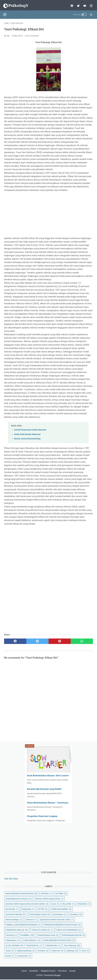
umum (10, 955)
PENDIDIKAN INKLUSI (17, 929)
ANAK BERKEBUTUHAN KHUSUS (21, 893)
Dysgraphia (28, 909)
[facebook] (71, 4)
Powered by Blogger (52, 976)
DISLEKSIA (84, 903)
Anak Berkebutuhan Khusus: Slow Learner (48, 775)
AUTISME (61, 893)
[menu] (6, 12)
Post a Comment (32, 34)
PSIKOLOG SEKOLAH (42, 929)
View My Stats (11, 878)
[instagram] (90, 4)
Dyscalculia (12, 909)
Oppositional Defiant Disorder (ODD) (57, 919)
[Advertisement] (48, 212)
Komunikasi (59, 914)
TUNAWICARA (53, 945)
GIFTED (43, 909)
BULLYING (68, 903)
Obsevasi (31, 919)
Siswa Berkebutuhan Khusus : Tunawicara (48, 802)
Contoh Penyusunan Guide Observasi (30, 428)
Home (24, 971)
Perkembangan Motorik (73, 935)
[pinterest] (60, 639)
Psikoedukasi (13, 940)
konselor (43, 950)
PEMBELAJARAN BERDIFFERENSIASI (23, 924)
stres (85, 950)
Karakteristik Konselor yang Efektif (44, 789)
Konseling (76, 914)
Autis (55, 903)
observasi (58, 950)
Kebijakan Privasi (48, 971)
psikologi (73, 950)
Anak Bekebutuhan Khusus (19, 898)
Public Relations (32, 940)
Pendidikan (27, 935)
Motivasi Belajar (14, 919)
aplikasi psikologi (26, 950)
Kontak (72, 971)
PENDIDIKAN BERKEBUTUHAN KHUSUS (62, 924)
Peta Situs (62, 971)
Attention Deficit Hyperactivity (49, 898)
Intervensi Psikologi (16, 914)
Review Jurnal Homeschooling (27, 437)
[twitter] (77, 4)
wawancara (24, 955)
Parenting (11, 935)
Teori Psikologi (72, 945)
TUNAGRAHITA (34, 945)
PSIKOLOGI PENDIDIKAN (69, 929)
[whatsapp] (82, 639)
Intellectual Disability (61, 909)
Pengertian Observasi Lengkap (42, 816)
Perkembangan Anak (48, 935)
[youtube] (84, 4)
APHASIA (46, 893)
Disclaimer (34, 971)
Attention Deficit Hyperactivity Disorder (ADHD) (27, 903)
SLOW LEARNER (14, 945)
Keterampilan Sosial (39, 914)
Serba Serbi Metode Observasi (27, 432)
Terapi (10, 950)
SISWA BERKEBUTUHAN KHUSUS (59, 940)
